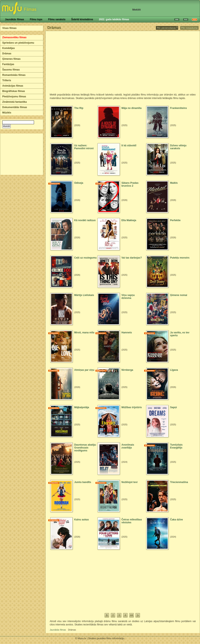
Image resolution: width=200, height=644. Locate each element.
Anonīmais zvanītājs (128, 446)
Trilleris (7, 80)
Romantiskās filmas (14, 75)
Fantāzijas (8, 64)
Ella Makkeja (129, 220)
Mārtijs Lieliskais (84, 295)
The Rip (79, 108)
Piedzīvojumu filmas (14, 97)
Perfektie (175, 220)
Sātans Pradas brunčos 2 (130, 184)
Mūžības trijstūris (132, 407)
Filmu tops (36, 19)
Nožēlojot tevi (129, 482)
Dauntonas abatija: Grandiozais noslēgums (85, 448)
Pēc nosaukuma (189, 28)
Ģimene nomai (179, 295)
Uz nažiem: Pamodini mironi (84, 147)
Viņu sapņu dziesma (128, 297)
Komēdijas (9, 48)
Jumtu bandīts (83, 482)
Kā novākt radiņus (85, 220)
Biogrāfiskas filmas (14, 91)
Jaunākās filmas (15, 19)
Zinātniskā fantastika (15, 102)
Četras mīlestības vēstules (132, 521)
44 (132, 615)
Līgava (174, 370)
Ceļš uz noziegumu (85, 258)
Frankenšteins (178, 108)
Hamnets (127, 333)
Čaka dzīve (176, 520)
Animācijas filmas (13, 86)
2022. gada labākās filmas (114, 19)
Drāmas (7, 54)
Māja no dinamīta (131, 108)
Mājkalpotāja (82, 407)
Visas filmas (9, 28)
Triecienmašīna (179, 482)
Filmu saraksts (57, 19)
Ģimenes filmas (11, 59)
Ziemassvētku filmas (14, 37)
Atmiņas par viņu (84, 370)
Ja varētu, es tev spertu (180, 334)
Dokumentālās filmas (15, 107)
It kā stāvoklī (129, 145)
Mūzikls (7, 113)
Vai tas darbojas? (132, 258)
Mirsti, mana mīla (84, 333)
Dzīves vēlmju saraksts (178, 147)
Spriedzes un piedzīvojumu (18, 43)
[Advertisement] (22, 154)
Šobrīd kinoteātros (82, 19)
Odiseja (79, 183)
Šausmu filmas (11, 70)
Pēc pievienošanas (167, 28)
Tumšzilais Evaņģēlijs (176, 446)
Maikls (174, 183)
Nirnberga (127, 370)
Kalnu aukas (82, 520)
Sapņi (174, 407)
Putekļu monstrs (180, 258)
